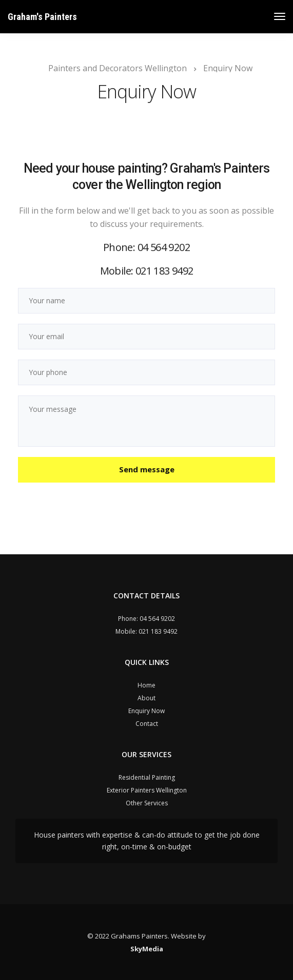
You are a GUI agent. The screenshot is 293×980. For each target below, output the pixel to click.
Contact (147, 724)
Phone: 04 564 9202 (146, 247)
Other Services (147, 803)
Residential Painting (147, 777)
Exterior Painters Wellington (147, 790)
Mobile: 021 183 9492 (147, 271)
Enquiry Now (146, 711)
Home (146, 685)
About (146, 698)
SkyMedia (147, 949)
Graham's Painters (42, 17)
